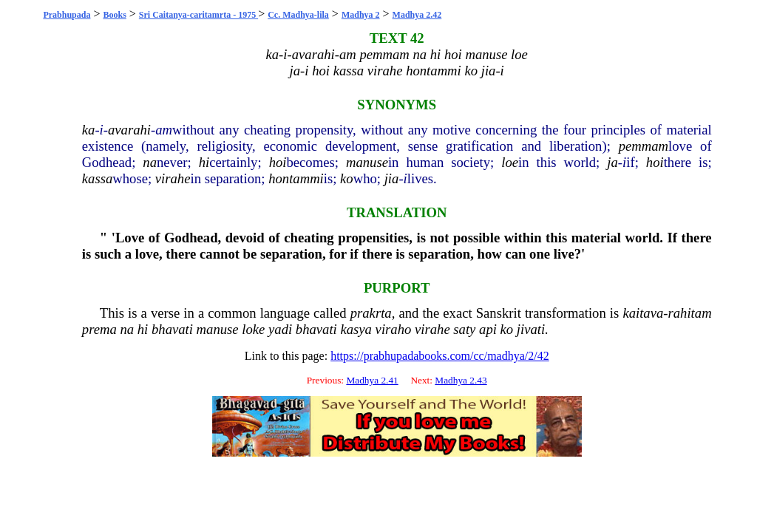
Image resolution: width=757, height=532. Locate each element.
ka (89, 130)
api (488, 329)
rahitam (690, 313)
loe (510, 162)
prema (99, 329)
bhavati (172, 329)
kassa (97, 178)
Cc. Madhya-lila (298, 15)
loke (253, 329)
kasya (356, 329)
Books (114, 15)
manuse (367, 162)
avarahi (129, 130)
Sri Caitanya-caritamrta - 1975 (198, 15)
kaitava (643, 313)
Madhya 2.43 (461, 380)
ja (612, 162)
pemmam (644, 146)
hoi (278, 162)
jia (392, 178)
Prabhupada (67, 15)
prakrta (371, 313)
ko (347, 178)
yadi (280, 329)
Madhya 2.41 (372, 380)
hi (204, 162)
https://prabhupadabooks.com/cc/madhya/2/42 (440, 356)
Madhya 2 (361, 15)
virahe (173, 178)
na (150, 162)
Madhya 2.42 (417, 15)
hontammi (296, 178)
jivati (531, 329)
